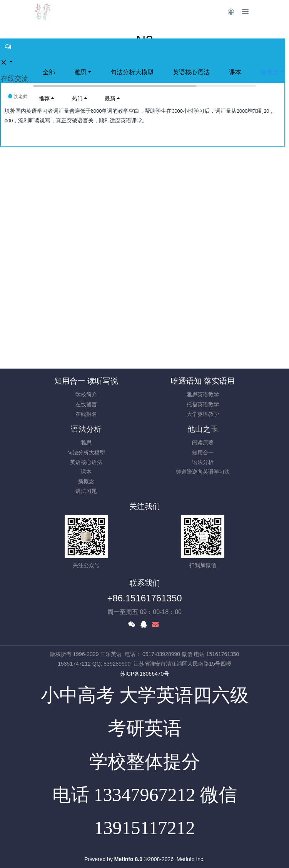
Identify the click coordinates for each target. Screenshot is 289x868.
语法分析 (86, 429)
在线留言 (86, 404)
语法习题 (86, 491)
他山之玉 (203, 429)
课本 (235, 72)
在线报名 (86, 414)
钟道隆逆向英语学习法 (203, 472)
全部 (49, 72)
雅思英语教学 (203, 394)
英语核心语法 (191, 72)
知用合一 (203, 452)
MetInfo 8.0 (128, 859)
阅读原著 (203, 442)
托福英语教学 (203, 404)
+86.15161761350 (144, 598)
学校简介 (86, 394)
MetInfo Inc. (191, 859)
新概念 (86, 481)
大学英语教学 (203, 414)
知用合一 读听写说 (86, 381)
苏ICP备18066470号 (145, 674)
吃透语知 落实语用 (203, 381)
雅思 (80, 72)
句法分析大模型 (132, 72)
